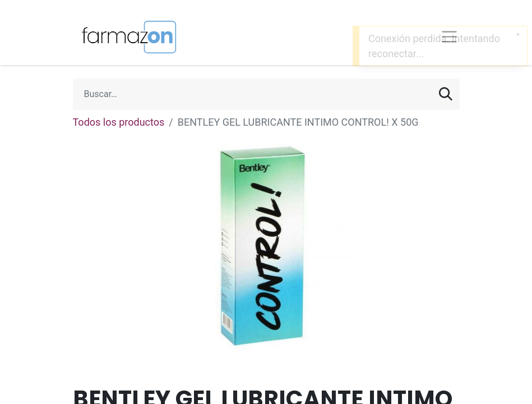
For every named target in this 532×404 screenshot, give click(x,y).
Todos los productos (119, 122)
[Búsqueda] (446, 94)
